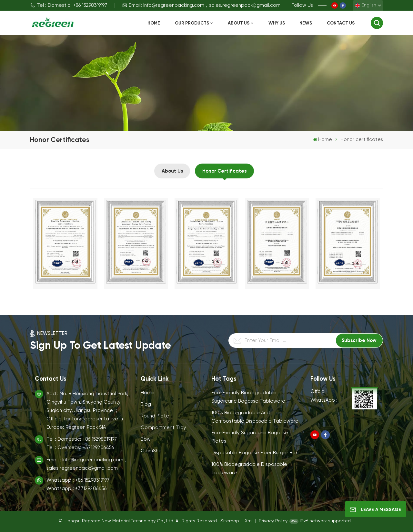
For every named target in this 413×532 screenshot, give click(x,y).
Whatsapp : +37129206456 (76, 489)
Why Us (277, 23)
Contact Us (341, 23)
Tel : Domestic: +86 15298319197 (69, 5)
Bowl (146, 439)
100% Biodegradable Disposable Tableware (249, 469)
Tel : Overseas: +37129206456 (80, 448)
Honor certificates (224, 171)
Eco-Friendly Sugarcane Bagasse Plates (250, 437)
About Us (239, 23)
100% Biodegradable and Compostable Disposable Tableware (255, 417)
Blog (146, 404)
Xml (249, 521)
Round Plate (155, 416)
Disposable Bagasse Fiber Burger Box (255, 453)
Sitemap (230, 521)
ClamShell (152, 451)
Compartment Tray (163, 428)
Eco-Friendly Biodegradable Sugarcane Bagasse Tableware (248, 397)
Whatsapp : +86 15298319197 (78, 480)
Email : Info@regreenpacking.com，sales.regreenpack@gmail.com (87, 464)
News (306, 23)
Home (154, 23)
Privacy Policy (273, 521)
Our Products (192, 23)
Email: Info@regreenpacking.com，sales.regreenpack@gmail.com (201, 5)
